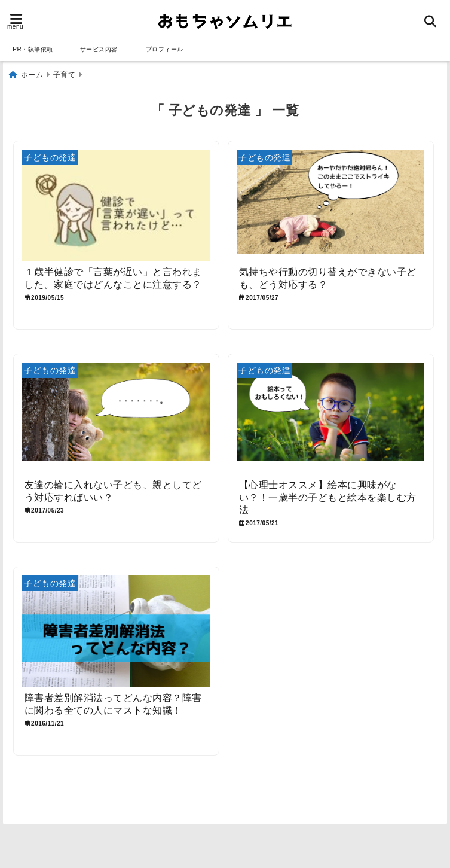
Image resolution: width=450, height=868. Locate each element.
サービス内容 (99, 49)
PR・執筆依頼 (33, 49)
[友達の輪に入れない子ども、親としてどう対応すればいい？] (117, 418)
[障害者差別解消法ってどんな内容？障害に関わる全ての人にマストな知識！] (117, 631)
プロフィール (165, 49)
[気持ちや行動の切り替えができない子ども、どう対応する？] (331, 205)
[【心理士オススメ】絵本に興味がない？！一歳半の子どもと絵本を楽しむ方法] (331, 418)
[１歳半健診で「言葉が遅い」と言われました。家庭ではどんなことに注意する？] (117, 205)
